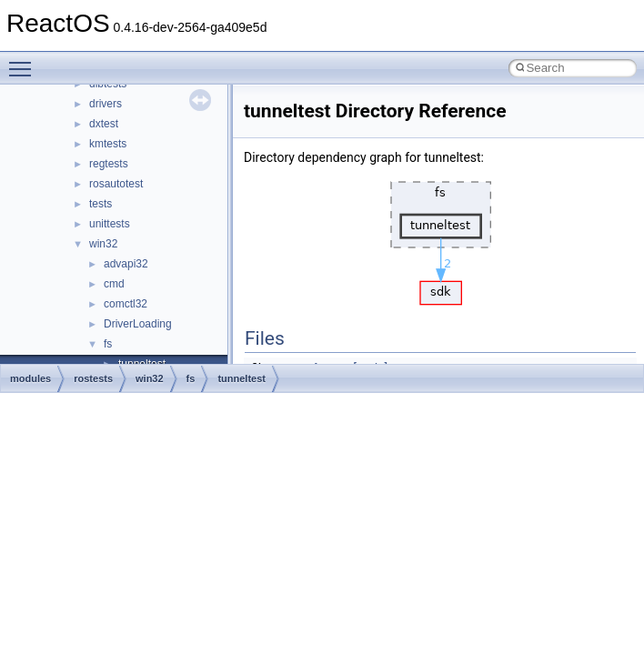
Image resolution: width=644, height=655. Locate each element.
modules (30, 378)
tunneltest (241, 378)
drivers (106, 104)
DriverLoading (138, 324)
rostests (93, 378)
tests (101, 204)
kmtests (108, 144)
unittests (110, 224)
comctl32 (126, 304)
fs (108, 344)
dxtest (104, 124)
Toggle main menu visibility (25, 61)
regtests (109, 164)
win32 (103, 244)
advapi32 (126, 264)
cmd (114, 284)
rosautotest (116, 184)
